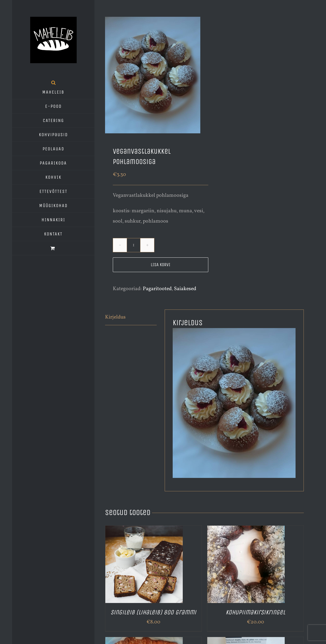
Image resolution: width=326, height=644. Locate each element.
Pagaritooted (157, 289)
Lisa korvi (161, 265)
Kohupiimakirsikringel (255, 612)
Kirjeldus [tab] (115, 317)
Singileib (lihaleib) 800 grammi (153, 612)
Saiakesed (185, 289)
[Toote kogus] (134, 245)
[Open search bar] (53, 83)
